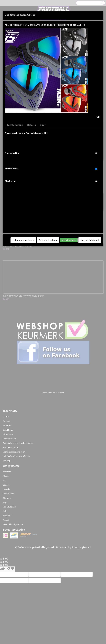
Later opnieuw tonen (23, 240)
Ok (98, 117)
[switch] (96, 153)
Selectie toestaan (48, 240)
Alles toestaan (69, 240)
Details (31, 125)
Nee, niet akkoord (90, 240)
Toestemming (15, 125)
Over (43, 125)
